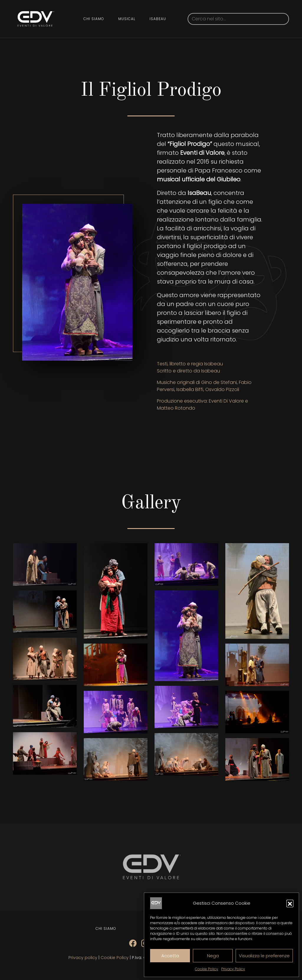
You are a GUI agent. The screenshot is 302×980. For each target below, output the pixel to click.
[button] (290, 903)
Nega (213, 956)
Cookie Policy (207, 969)
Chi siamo (94, 19)
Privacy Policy (233, 969)
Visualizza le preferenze (264, 956)
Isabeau (158, 19)
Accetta (170, 956)
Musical (127, 19)
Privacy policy (83, 958)
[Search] (238, 19)
